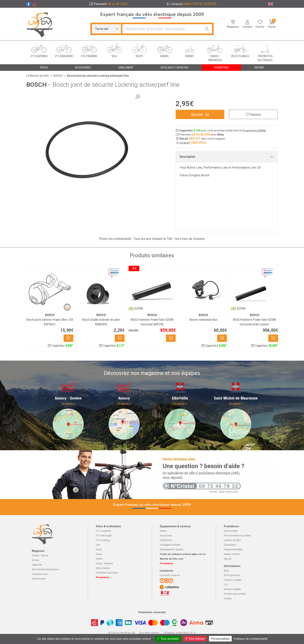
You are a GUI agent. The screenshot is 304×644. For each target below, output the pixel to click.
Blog (226, 571)
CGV (226, 585)
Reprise (228, 559)
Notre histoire (39, 579)
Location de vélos (232, 540)
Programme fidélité (254, 130)
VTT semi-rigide (104, 536)
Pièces (163, 531)
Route (99, 550)
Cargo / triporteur (104, 563)
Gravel (99, 554)
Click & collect (231, 531)
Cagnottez (60, 346)
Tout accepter (168, 639)
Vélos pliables (103, 568)
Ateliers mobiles (232, 554)
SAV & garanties (232, 575)
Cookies (228, 599)
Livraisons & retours (170, 575)
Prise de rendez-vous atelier (237, 536)
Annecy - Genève (40, 556)
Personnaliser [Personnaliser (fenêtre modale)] (220, 639)
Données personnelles (235, 594)
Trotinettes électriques (107, 573)
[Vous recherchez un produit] (162, 29)
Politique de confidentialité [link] (251, 639)
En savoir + (68, 403)
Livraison (185, 143)
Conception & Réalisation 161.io (180, 633)
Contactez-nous (40, 574)
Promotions (221, 68)
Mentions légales (232, 589)
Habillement (166, 540)
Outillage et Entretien (170, 545)
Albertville (37, 565)
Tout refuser (195, 639)
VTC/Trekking (103, 540)
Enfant (99, 559)
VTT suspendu (103, 531)
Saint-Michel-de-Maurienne (45, 569)
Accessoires (166, 536)
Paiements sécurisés (152, 612)
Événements (230, 545)
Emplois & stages (233, 580)
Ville (98, 545)
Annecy (36, 560)
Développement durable (171, 550)
